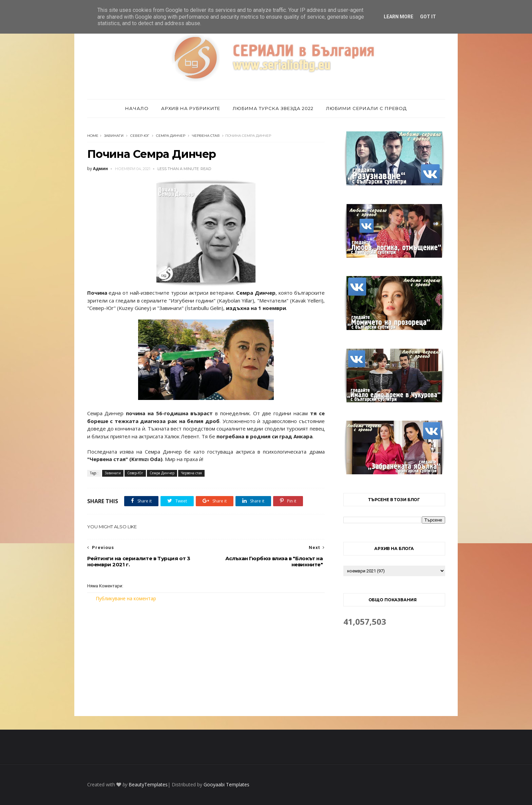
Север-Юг (140, 136)
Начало (137, 108)
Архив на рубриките (191, 108)
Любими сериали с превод (366, 108)
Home (93, 136)
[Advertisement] (206, 659)
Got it (428, 17)
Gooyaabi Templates (226, 784)
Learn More (398, 17)
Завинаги (114, 136)
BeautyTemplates (148, 784)
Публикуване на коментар (126, 598)
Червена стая (206, 136)
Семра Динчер (171, 136)
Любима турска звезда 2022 (273, 108)
